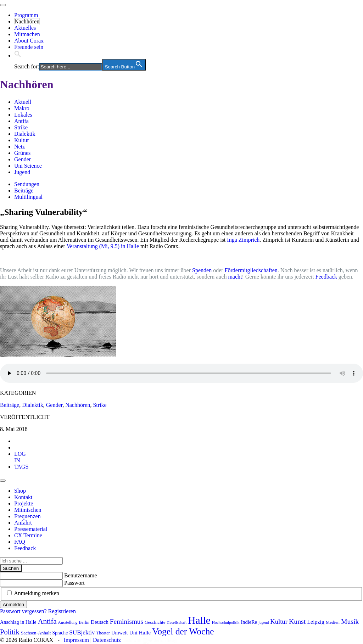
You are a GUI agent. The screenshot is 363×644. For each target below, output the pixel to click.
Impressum (76, 640)
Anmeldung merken (37, 593)
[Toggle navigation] (3, 5)
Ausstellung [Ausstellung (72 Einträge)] (68, 622)
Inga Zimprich (243, 240)
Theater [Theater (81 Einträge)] (103, 633)
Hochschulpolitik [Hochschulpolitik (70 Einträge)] (226, 622)
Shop (20, 491)
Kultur (22, 140)
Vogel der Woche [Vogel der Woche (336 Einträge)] (183, 631)
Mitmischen (28, 510)
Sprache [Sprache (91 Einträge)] (60, 633)
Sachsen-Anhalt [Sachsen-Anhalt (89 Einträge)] (36, 633)
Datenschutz (107, 640)
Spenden (202, 270)
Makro (22, 108)
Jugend (22, 172)
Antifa (21, 121)
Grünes (22, 153)
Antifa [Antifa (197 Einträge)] (47, 621)
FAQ (20, 542)
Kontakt (23, 497)
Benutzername (80, 575)
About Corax (29, 41)
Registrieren (62, 611)
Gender (23, 159)
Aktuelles (25, 28)
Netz (19, 147)
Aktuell (23, 102)
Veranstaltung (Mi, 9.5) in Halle (103, 246)
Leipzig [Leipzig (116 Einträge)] (316, 622)
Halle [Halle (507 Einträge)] (199, 620)
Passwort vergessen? (23, 611)
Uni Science (28, 166)
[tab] (20, 457)
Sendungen (27, 184)
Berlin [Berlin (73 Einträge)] (84, 623)
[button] (18, 55)
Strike (21, 127)
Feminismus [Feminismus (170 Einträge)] (127, 621)
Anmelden (13, 604)
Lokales (23, 115)
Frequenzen (27, 516)
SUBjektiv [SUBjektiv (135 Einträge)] (82, 632)
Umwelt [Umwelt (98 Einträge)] (120, 633)
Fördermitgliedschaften (251, 270)
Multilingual (28, 197)
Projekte (24, 503)
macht (235, 277)
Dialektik (25, 134)
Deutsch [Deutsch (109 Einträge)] (100, 622)
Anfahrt (23, 523)
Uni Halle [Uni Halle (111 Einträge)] (140, 632)
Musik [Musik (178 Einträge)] (350, 621)
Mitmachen (27, 34)
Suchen (11, 568)
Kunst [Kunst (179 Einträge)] (297, 621)
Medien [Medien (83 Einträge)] (333, 622)
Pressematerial (31, 529)
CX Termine (28, 535)
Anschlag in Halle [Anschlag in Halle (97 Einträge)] (18, 622)
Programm (26, 15)
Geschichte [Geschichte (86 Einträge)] (155, 622)
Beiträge (24, 191)
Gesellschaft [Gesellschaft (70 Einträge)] (177, 622)
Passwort (74, 583)
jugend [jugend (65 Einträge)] (264, 623)
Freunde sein (29, 47)
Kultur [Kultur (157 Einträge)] (279, 621)
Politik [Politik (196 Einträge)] (10, 632)
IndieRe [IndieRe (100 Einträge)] (249, 622)
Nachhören (27, 21)
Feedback (326, 277)
